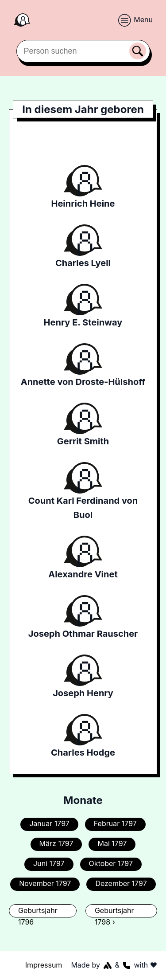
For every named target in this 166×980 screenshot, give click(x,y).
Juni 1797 (49, 863)
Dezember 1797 (121, 883)
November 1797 (45, 883)
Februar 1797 (115, 823)
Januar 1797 (49, 823)
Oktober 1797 (111, 863)
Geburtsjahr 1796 (38, 912)
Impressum (44, 965)
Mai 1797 (112, 843)
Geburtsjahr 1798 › (114, 912)
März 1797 (56, 843)
